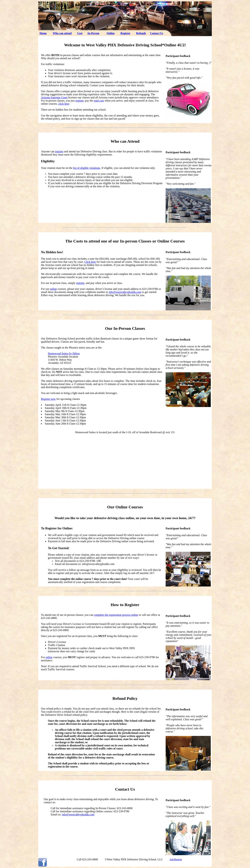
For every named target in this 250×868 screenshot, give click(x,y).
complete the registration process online (116, 615)
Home (43, 33)
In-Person (93, 33)
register (79, 101)
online (53, 289)
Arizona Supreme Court (54, 97)
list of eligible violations (87, 168)
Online (111, 33)
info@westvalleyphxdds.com (125, 292)
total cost (99, 101)
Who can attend (62, 33)
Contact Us (157, 33)
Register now (48, 399)
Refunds (141, 33)
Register (125, 33)
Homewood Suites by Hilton (64, 353)
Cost (80, 33)
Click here (90, 262)
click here (64, 104)
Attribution (176, 859)
